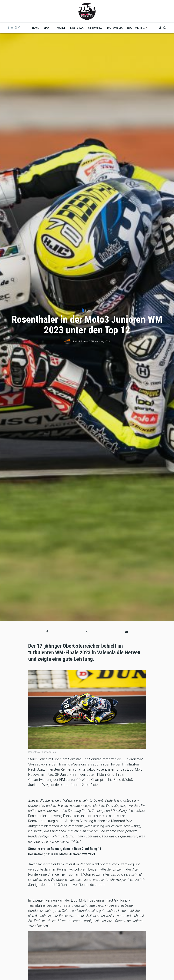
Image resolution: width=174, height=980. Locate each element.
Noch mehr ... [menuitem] (136, 29)
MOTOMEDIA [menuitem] (115, 28)
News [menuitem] (35, 28)
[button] (47, 632)
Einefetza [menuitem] (77, 28)
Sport (88, 311)
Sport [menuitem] (48, 28)
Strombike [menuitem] (95, 28)
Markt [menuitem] (61, 28)
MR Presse (82, 342)
